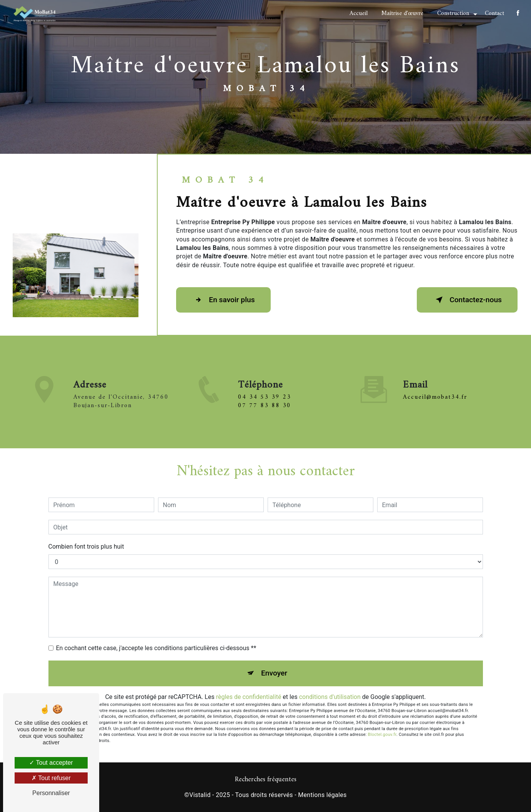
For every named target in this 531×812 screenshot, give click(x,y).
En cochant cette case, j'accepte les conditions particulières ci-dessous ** (156, 648)
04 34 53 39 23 (265, 408)
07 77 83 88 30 (265, 417)
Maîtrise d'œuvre (402, 13)
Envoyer (274, 673)
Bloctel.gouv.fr (382, 735)
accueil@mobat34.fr (435, 386)
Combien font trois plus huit (86, 547)
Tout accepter (51, 763)
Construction (453, 13)
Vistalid (200, 795)
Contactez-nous (467, 300)
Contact (494, 13)
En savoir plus (223, 300)
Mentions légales (322, 795)
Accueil (359, 13)
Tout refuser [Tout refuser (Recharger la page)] (51, 778)
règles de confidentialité (249, 697)
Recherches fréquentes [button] (266, 780)
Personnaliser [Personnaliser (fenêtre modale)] (51, 793)
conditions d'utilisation (330, 697)
